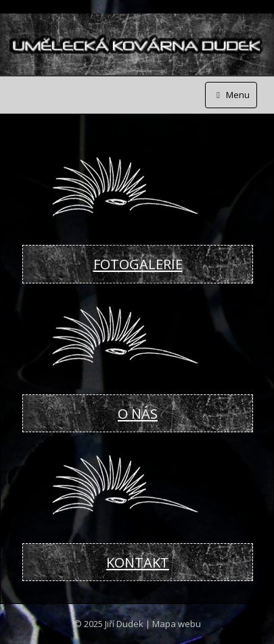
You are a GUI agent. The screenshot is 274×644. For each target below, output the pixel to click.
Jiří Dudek (124, 624)
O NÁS (138, 413)
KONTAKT (138, 562)
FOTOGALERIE (138, 264)
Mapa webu (177, 624)
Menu (231, 95)
